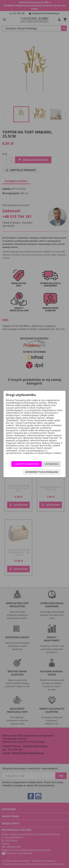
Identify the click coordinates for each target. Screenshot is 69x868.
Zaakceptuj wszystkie (27, 464)
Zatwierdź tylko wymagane (42, 472)
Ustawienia (52, 464)
